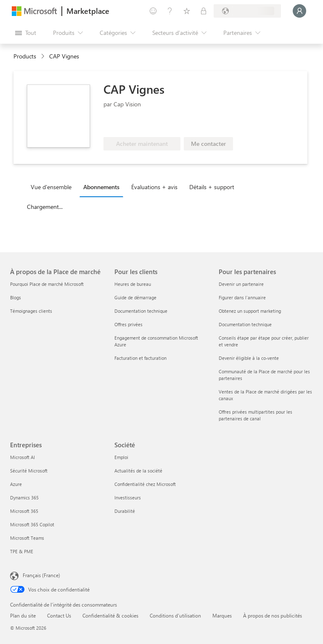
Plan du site (23, 615)
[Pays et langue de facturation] (247, 11)
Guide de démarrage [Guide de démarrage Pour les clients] (135, 297)
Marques (222, 615)
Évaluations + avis (154, 187)
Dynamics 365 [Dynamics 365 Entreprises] (24, 498)
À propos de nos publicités (273, 615)
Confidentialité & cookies (110, 615)
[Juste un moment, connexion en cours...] (299, 11)
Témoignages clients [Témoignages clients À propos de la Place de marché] (31, 311)
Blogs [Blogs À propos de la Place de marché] (16, 297)
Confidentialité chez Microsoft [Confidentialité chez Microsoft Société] (145, 484)
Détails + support (212, 187)
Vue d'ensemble (51, 187)
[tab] (53, 187)
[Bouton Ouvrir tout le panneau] (26, 33)
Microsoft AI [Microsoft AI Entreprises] (23, 457)
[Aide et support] (170, 11)
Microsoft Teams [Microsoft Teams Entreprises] (27, 538)
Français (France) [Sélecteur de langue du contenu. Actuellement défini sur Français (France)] (41, 575)
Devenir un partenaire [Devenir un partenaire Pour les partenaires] (241, 284)
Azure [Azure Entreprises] (16, 484)
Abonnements (101, 187)
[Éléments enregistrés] (187, 11)
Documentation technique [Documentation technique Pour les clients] (141, 311)
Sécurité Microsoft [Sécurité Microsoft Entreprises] (29, 471)
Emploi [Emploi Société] (121, 457)
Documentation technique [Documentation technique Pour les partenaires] (245, 324)
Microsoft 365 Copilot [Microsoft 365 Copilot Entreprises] (32, 524)
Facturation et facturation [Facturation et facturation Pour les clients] (140, 358)
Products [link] (25, 56)
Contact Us (59, 615)
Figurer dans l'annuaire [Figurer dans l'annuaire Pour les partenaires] (242, 297)
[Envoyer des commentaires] (153, 11)
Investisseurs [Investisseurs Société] (128, 498)
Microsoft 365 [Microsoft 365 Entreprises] (24, 511)
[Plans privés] (204, 11)
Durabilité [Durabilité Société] (125, 511)
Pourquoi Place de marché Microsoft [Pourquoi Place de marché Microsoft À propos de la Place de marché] (47, 284)
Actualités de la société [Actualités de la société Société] (138, 471)
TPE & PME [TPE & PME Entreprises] (22, 551)
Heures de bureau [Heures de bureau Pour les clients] (133, 284)
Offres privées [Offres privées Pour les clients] (128, 324)
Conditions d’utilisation (175, 615)
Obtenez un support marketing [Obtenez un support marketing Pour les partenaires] (250, 311)
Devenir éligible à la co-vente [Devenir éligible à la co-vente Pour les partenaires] (249, 358)
